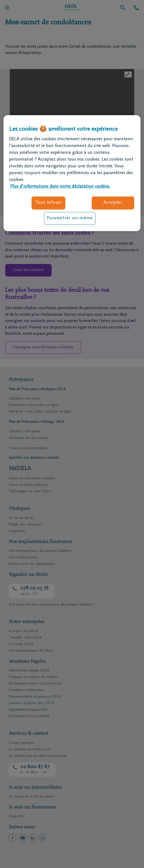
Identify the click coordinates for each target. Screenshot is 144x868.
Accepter (113, 203)
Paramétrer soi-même (70, 218)
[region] (72, 173)
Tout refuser (48, 203)
